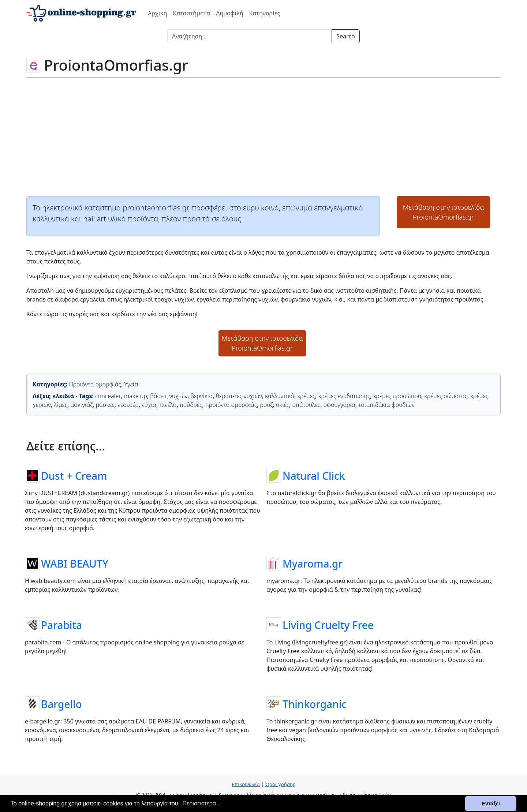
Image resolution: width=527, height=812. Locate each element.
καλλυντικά (280, 396)
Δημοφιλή (229, 13)
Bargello (61, 704)
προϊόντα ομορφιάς (231, 405)
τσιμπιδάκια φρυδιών (386, 405)
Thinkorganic (315, 704)
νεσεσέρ (128, 405)
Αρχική (158, 13)
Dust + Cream (74, 475)
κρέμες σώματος (446, 396)
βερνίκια (202, 396)
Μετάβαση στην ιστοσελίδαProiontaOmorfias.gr (444, 212)
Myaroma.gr (313, 563)
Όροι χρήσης (280, 784)
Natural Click (314, 475)
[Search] (250, 36)
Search (346, 36)
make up (136, 396)
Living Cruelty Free (328, 625)
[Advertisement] (263, 136)
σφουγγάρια (339, 405)
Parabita (61, 625)
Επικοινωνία (246, 784)
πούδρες (191, 405)
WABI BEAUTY (75, 563)
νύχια (149, 405)
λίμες (61, 405)
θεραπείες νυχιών (239, 396)
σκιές (283, 405)
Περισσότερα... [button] (202, 803)
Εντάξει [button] (491, 804)
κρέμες (306, 396)
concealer (108, 396)
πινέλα (168, 405)
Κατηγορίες (265, 13)
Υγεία (131, 384)
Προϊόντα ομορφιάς (95, 384)
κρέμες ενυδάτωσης (344, 396)
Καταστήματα (192, 13)
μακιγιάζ (82, 405)
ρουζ (266, 405)
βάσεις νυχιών (169, 396)
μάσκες (105, 405)
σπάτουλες (307, 405)
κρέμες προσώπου (397, 396)
